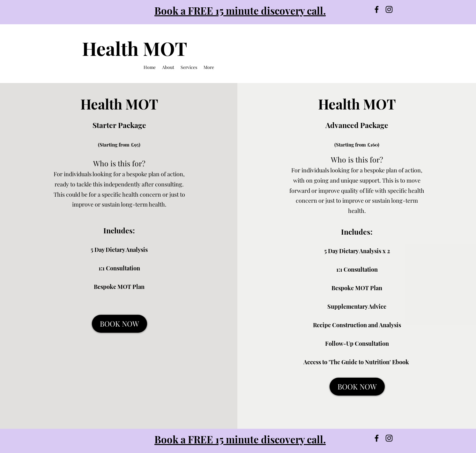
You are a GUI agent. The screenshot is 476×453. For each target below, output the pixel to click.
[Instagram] (389, 9)
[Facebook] (377, 9)
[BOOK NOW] (119, 324)
